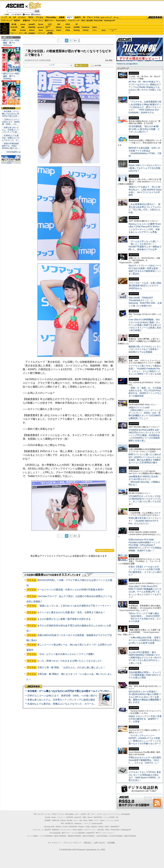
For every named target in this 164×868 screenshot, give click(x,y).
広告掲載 (111, 843)
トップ (4, 17)
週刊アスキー (49, 21)
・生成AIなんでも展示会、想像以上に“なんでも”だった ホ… (11, 138)
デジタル (40, 17)
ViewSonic (86, 27)
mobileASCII (90, 833)
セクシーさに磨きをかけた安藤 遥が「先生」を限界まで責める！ (71, 612)
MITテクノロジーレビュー (105, 833)
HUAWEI (77, 27)
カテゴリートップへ (105, 550)
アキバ (90, 17)
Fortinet (86, 30)
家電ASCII (27, 21)
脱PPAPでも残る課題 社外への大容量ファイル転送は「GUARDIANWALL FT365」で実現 (145, 152)
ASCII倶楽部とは (13, 152)
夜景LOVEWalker (89, 836)
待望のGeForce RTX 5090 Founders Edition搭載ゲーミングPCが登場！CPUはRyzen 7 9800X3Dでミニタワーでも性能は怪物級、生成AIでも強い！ (145, 545)
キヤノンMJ (23, 33)
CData (68, 30)
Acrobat (23, 30)
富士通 (14, 24)
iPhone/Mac (51, 17)
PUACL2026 (98, 21)
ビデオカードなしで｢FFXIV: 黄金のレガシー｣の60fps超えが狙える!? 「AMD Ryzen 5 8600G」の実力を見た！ (145, 776)
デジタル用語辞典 (78, 833)
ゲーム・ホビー (35, 6)
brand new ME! (97, 824)
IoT (15, 17)
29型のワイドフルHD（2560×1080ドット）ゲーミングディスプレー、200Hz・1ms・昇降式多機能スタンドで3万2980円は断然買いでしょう (145, 413)
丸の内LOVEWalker (116, 836)
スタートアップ (106, 18)
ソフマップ (41, 33)
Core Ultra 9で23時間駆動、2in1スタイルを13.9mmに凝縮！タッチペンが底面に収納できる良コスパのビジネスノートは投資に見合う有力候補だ (145, 325)
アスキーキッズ (6, 21)
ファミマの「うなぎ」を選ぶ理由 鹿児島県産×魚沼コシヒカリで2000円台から (146, 286)
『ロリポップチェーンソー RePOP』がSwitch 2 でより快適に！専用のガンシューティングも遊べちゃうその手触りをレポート (145, 739)
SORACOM (73, 827)
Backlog (77, 30)
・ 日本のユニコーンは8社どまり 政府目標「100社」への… (11, 122)
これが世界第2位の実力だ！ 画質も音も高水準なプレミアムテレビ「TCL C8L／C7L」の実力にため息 (145, 208)
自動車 (62, 17)
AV (84, 17)
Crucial (68, 27)
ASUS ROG (32, 27)
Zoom (104, 30)
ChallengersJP (109, 21)
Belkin (95, 27)
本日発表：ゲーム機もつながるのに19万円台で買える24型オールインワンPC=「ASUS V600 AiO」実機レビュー (86, 691)
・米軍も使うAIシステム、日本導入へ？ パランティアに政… (10, 130)
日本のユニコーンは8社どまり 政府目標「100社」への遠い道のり (62, 696)
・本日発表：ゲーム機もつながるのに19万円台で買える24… (11, 114)
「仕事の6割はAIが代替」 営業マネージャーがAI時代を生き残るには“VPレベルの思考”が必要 (145, 640)
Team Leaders (78, 830)
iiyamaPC (32, 24)
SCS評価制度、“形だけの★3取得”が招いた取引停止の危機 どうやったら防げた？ (144, 129)
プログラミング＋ (90, 830)
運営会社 (88, 843)
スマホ (97, 17)
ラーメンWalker (33, 836)
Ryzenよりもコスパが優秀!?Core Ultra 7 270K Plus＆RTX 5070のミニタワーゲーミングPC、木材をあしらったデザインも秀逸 (145, 228)
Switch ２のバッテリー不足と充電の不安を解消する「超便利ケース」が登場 (145, 719)
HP (77, 24)
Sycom (41, 24)
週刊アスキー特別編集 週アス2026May (11, 76)
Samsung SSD (49, 827)
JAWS (14, 30)
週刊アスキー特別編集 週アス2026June (11, 43)
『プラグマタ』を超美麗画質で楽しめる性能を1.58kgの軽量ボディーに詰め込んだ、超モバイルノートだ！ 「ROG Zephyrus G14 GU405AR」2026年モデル (145, 107)
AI (10, 17)
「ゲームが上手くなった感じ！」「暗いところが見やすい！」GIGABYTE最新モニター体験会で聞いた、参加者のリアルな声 (145, 245)
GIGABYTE (41, 27)
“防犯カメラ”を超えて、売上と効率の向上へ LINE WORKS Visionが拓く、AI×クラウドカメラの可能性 (145, 191)
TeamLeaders (61, 21)
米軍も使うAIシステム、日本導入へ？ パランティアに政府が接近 (61, 700)
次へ (76, 41)
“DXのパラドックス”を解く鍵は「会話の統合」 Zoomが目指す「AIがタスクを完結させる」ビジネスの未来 (145, 617)
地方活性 (90, 21)
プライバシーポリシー (72, 843)
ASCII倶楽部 (155, 18)
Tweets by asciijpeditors (127, 64)
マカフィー (14, 33)
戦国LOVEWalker (130, 836)
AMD (23, 27)
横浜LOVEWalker (60, 836)
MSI (59, 24)
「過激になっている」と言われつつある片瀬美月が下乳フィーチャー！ (74, 606)
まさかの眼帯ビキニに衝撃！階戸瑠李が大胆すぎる (64, 619)
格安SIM (17, 21)
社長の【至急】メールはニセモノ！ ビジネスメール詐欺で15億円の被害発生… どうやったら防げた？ (145, 571)
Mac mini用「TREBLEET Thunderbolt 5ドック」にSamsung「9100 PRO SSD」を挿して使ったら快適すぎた (145, 302)
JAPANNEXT (32, 33)
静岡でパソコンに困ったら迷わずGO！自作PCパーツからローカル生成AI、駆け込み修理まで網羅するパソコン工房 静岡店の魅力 (145, 458)
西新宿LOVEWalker (74, 836)
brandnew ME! (50, 33)
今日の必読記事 (55, 833)
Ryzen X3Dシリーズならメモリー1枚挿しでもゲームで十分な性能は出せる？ (145, 168)
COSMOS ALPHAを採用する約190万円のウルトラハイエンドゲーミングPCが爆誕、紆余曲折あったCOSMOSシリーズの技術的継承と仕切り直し (144, 435)
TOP (35, 814)
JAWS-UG (56, 820)
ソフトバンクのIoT (113, 30)
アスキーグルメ (38, 21)
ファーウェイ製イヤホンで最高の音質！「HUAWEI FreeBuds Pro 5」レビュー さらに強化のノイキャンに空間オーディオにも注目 (145, 370)
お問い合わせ (99, 843)
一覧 (71, 65)
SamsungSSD (48, 27)
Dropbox (59, 30)
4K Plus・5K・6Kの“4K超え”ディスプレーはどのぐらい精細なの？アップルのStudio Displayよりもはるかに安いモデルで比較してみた (145, 87)
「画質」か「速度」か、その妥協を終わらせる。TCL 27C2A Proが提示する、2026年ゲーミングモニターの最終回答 (145, 392)
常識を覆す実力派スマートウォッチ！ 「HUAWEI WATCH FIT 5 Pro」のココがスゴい (145, 521)
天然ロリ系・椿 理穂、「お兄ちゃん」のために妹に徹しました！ (71, 667)
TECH (31, 17)
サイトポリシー (54, 843)
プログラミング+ (74, 21)
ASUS (68, 24)
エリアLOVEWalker (46, 836)
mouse (23, 24)
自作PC (78, 17)
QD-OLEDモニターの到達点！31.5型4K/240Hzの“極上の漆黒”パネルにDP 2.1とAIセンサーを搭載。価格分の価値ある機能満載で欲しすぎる (145, 697)
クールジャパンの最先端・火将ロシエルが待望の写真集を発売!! (70, 590)
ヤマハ (95, 30)
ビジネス (22, 17)
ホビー (70, 17)
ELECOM (14, 27)
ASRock (59, 27)
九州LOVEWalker (102, 836)
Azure (41, 30)
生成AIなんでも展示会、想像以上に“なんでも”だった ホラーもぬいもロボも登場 (70, 704)
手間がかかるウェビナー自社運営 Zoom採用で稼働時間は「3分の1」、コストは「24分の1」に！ (146, 760)
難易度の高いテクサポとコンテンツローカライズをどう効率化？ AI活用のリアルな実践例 (145, 349)
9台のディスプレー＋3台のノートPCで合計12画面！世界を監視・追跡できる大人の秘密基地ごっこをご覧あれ (145, 270)
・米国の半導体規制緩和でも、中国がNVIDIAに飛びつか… (11, 146)
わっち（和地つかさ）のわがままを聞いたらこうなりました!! (69, 661)
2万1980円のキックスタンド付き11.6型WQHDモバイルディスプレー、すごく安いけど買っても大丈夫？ (145, 500)
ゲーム (116, 18)
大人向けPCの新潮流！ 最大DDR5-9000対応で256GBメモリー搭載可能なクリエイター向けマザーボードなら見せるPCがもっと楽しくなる (145, 658)
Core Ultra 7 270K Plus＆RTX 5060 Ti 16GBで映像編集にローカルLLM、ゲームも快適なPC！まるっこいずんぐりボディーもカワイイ (145, 592)
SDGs (83, 21)
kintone (32, 30)
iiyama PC (78, 817)
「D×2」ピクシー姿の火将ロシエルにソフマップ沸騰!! (66, 654)
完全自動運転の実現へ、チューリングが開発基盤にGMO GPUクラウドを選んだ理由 (145, 675)
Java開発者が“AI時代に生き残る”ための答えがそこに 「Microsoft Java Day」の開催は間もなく (144, 480)
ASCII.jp (15, 6)
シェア (52, 65)
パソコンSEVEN (50, 24)
